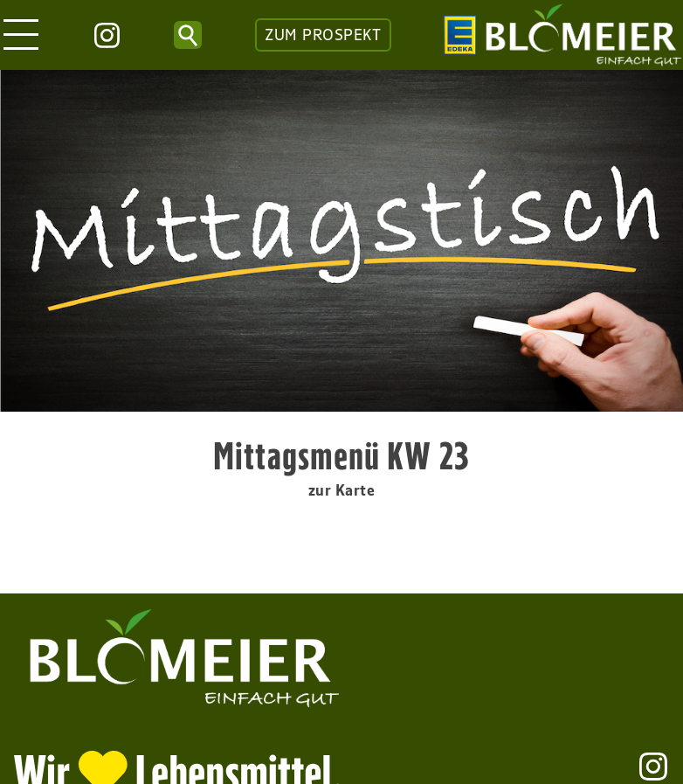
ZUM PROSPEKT (323, 35)
